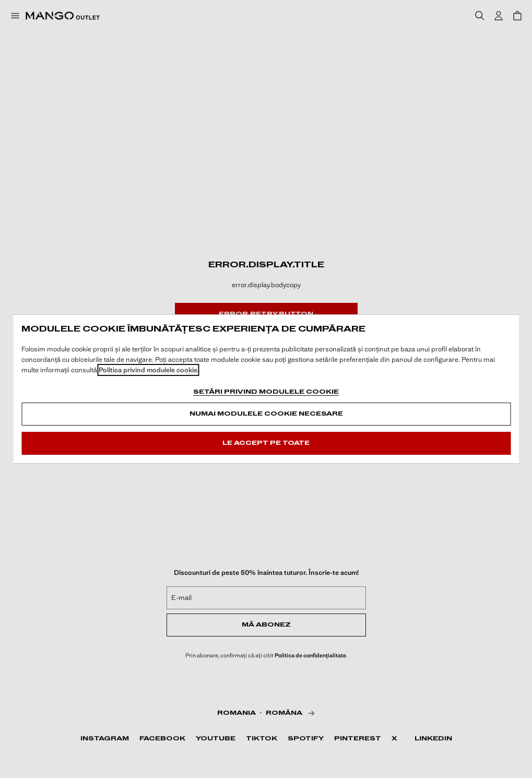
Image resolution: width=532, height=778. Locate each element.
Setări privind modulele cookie (266, 392)
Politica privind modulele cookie (148, 370)
